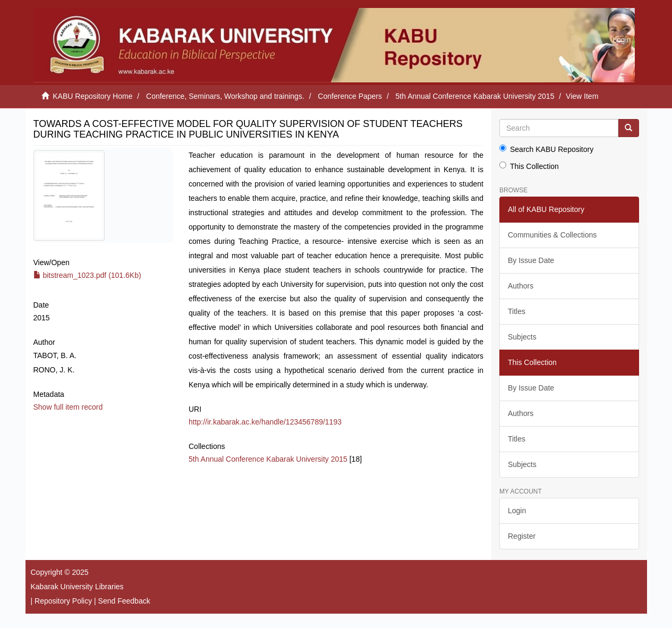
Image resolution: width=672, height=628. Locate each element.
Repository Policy (63, 601)
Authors (521, 286)
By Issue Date (531, 260)
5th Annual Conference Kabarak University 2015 (475, 96)
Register (522, 536)
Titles (517, 311)
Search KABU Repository (546, 149)
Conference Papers (350, 96)
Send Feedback (124, 601)
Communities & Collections (552, 235)
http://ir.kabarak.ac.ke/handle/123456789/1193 (265, 422)
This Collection (529, 166)
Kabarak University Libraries (77, 587)
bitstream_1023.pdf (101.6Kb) (87, 275)
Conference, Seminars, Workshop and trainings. (225, 96)
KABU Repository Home (92, 96)
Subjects (522, 337)
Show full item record (68, 407)
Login (517, 511)
